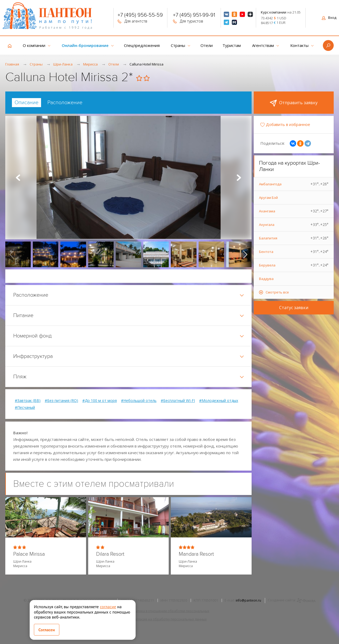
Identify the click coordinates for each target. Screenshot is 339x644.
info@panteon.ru (248, 600)
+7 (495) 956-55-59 (140, 16)
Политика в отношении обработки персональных (169, 611)
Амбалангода (294, 184)
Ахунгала (294, 225)
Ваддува (266, 279)
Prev (18, 178)
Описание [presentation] (26, 103)
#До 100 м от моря (100, 401)
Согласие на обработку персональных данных (169, 619)
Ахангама (294, 211)
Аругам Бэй (268, 198)
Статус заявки (294, 308)
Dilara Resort (110, 554)
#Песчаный (25, 408)
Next (239, 178)
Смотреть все (277, 292)
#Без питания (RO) (61, 401)
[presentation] (12, 254)
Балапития (294, 238)
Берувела (294, 265)
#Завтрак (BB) (28, 401)
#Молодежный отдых (219, 401)
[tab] (26, 103)
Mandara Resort (196, 554)
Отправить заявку (294, 103)
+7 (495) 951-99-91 (194, 16)
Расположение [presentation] (65, 103)
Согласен (47, 630)
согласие (108, 607)
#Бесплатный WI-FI (178, 401)
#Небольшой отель (139, 401)
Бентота (294, 252)
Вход (329, 17)
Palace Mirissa (29, 554)
